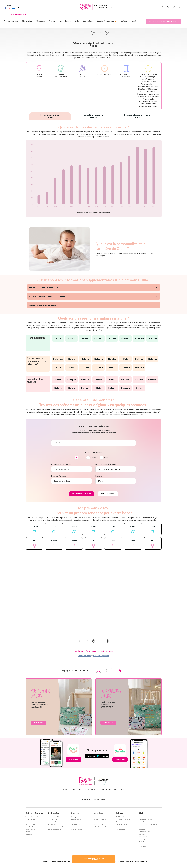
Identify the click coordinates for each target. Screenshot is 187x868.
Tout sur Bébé (142, 846)
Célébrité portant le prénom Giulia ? (43, 305)
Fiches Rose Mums (31, 827)
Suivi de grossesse (76, 817)
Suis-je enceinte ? (53, 822)
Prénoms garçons (101, 656)
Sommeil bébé (143, 827)
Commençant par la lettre (61, 464)
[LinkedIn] (14, 8)
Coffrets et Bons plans (34, 813)
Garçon (93, 458)
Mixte (106, 458)
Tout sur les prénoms (122, 822)
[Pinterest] (120, 670)
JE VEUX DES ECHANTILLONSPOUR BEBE (94, 859)
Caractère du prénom (93, 116)
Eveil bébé (142, 834)
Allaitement (142, 829)
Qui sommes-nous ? (128, 21)
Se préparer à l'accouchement (101, 819)
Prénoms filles (84, 656)
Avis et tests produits (31, 824)
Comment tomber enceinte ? (56, 819)
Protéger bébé (143, 836)
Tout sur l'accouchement (100, 827)
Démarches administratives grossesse (81, 827)
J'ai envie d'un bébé (53, 817)
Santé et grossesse (76, 819)
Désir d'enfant (54, 813)
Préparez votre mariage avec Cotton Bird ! (163, 21)
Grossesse (75, 813)
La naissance (97, 817)
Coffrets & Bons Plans (18, 14)
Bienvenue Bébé (98, 822)
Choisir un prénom (121, 817)
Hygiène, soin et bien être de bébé (148, 824)
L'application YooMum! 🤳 (107, 21)
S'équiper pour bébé (144, 839)
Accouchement (99, 813)
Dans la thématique (59, 476)
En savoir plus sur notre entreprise (94, 799)
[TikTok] (18, 8)
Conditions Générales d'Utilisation (62, 861)
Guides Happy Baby (31, 829)
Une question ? (44, 861)
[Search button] (162, 7)
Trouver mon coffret (31, 819)
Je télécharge (73, 759)
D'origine (99, 476)
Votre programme (11, 21)
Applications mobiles (141, 861)
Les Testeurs (88, 21)
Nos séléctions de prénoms (123, 819)
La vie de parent (143, 844)
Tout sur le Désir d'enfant (55, 829)
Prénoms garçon (120, 829)
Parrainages (29, 834)
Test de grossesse (53, 824)
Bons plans (28, 822)
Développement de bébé (145, 819)
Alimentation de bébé (145, 832)
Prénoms (120, 813)
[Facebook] (6, 8)
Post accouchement (98, 824)
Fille (81, 458)
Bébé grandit (142, 841)
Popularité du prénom (50, 116)
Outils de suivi (29, 832)
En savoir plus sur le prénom (137, 116)
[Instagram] (9, 8)
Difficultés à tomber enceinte (56, 827)
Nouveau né (142, 817)
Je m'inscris (38, 723)
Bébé (141, 813)
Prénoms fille (120, 827)
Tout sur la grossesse (76, 829)
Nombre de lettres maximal (106, 464)
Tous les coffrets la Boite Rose (33, 817)
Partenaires (129, 861)
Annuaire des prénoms (122, 824)
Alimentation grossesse (77, 824)
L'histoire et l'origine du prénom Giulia (44, 287)
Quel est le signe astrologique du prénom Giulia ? (47, 296)
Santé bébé (142, 822)
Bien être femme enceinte (78, 822)
